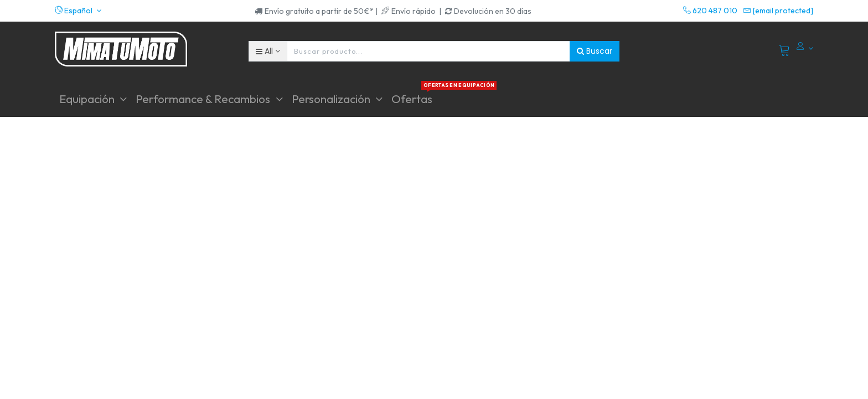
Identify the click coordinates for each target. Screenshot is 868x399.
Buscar (595, 51)
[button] (78, 11)
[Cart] (785, 51)
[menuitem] (412, 99)
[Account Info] (805, 48)
